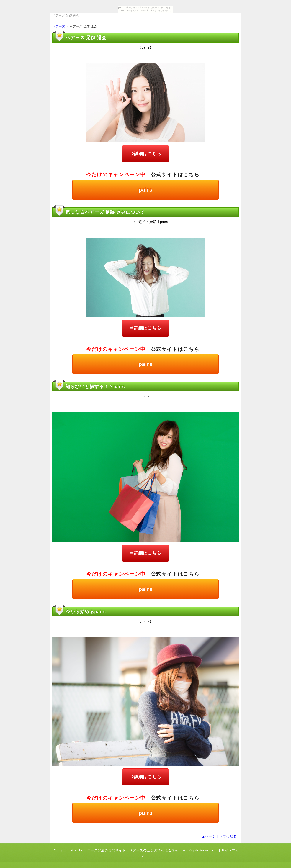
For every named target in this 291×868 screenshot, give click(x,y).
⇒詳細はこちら (145, 154)
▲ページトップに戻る (219, 836)
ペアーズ (59, 26)
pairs (145, 190)
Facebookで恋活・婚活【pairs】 (146, 222)
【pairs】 (145, 47)
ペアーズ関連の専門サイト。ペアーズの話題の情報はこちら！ (133, 850)
